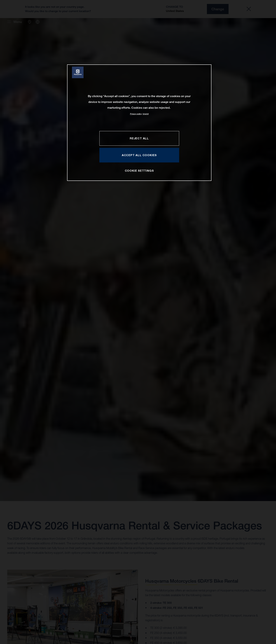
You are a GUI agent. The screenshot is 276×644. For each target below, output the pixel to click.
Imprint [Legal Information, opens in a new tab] (146, 114)
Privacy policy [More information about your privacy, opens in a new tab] (136, 114)
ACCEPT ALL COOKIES (139, 155)
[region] (139, 123)
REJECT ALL (139, 138)
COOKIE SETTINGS (139, 171)
